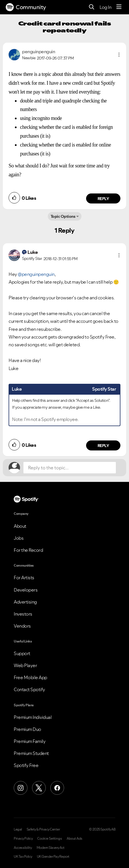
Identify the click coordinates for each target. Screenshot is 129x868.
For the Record (28, 550)
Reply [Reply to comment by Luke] (103, 446)
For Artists (24, 578)
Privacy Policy (23, 839)
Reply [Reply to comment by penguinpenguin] (103, 199)
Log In (105, 7)
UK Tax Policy (23, 857)
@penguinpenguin (36, 274)
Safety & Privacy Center (43, 829)
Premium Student (31, 753)
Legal (18, 829)
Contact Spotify (29, 689)
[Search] (92, 7)
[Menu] (119, 7)
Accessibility (23, 848)
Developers (26, 590)
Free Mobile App (30, 677)
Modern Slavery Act (51, 848)
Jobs (19, 538)
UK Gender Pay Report (53, 857)
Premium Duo (27, 729)
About (20, 526)
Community (26, 7)
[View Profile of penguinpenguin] (38, 52)
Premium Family (30, 741)
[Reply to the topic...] (70, 468)
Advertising (25, 602)
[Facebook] (57, 788)
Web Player (25, 665)
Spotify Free (26, 765)
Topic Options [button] (63, 216)
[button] (119, 55)
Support (22, 653)
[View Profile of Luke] (33, 252)
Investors (23, 614)
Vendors (22, 626)
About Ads (75, 839)
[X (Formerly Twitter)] (39, 788)
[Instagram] (21, 788)
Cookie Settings (50, 839)
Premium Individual (33, 717)
